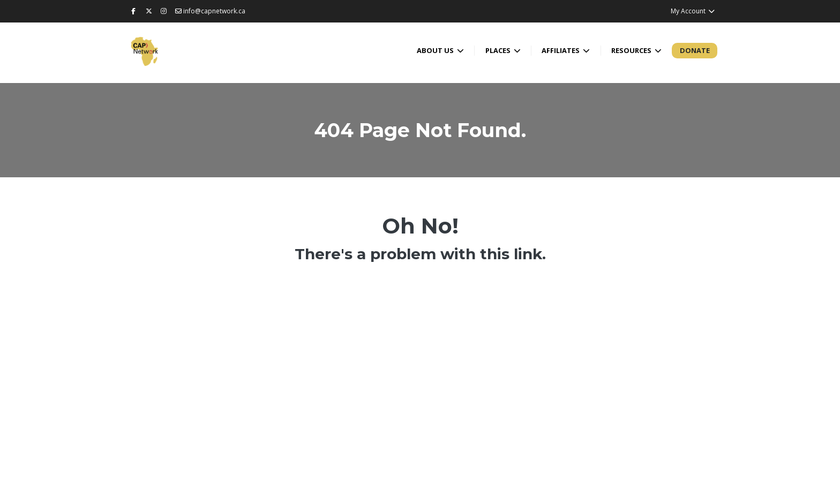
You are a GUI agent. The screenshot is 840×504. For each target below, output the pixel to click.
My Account (693, 11)
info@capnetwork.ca (210, 11)
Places (499, 50)
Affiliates (561, 50)
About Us (436, 50)
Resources (632, 50)
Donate (695, 50)
